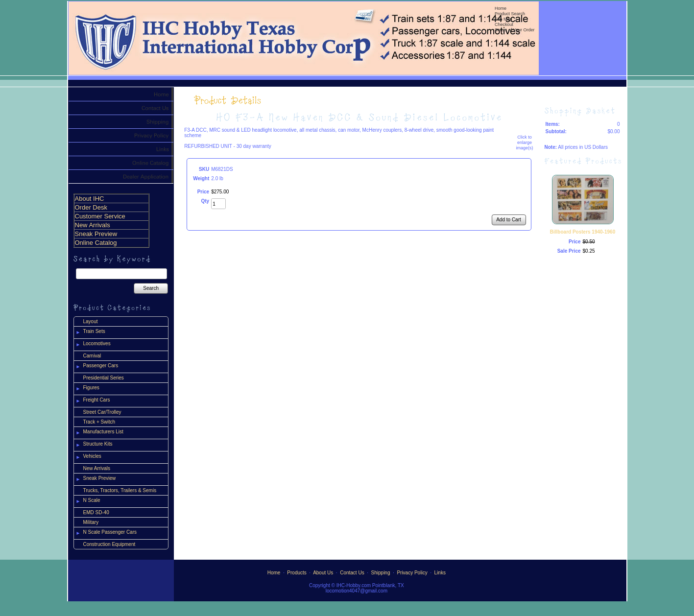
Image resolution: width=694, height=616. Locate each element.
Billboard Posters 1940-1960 (583, 232)
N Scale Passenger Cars (110, 532)
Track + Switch (99, 422)
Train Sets (94, 331)
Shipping (381, 573)
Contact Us (352, 573)
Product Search (510, 14)
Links (440, 573)
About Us (323, 573)
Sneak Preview (100, 478)
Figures (91, 388)
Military (91, 522)
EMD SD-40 (96, 512)
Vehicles (92, 456)
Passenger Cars (101, 366)
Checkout (504, 24)
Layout (91, 321)
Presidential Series (104, 378)
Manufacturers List (103, 432)
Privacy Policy (412, 573)
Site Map (503, 19)
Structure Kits (98, 444)
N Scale (92, 500)
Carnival (92, 356)
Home (501, 8)
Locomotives (97, 344)
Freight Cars (97, 400)
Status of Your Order (515, 30)
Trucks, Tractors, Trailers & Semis (120, 490)
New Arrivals (97, 468)
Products (297, 573)
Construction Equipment (109, 544)
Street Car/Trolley (102, 412)
